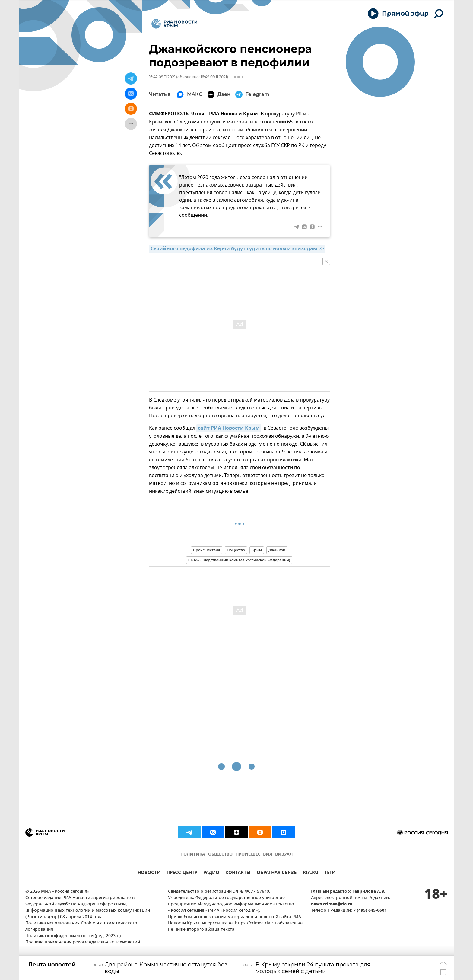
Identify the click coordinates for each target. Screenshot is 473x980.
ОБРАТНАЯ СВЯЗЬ (277, 873)
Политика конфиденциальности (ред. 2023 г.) (73, 936)
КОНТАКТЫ (238, 873)
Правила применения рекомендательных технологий (83, 942)
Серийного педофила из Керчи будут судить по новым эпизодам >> (237, 249)
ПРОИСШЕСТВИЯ (254, 855)
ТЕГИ (330, 873)
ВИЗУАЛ (284, 855)
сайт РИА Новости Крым (229, 428)
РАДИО (211, 873)
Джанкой (277, 550)
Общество (236, 550)
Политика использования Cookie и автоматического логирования (81, 927)
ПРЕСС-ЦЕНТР (182, 873)
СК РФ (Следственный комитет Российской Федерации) (239, 560)
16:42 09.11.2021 (162, 77)
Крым (257, 550)
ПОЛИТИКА (193, 855)
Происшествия (207, 550)
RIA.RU (311, 873)
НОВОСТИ (149, 873)
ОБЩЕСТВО (220, 855)
